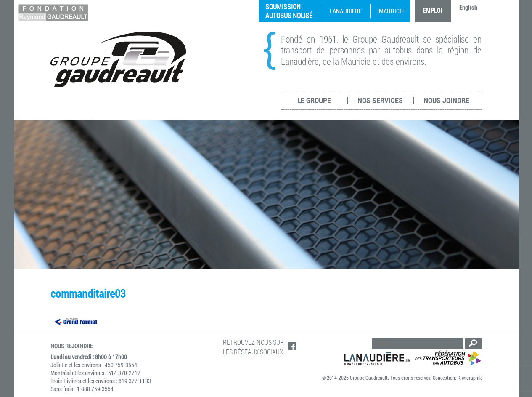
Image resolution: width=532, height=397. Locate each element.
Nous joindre (446, 100)
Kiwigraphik (470, 378)
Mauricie (392, 11)
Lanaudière (346, 11)
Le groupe (314, 100)
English (468, 7)
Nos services (380, 100)
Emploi (433, 10)
